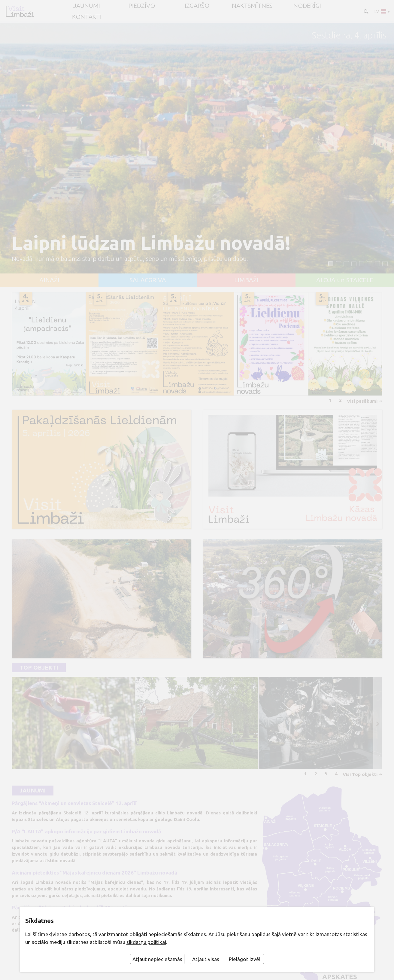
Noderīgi (307, 6)
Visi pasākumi (362, 401)
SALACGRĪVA (148, 280)
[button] (331, 264)
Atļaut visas (206, 959)
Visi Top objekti (360, 774)
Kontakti (87, 17)
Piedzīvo (142, 6)
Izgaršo (197, 6)
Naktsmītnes (252, 6)
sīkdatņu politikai (146, 942)
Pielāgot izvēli (245, 959)
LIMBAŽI (246, 280)
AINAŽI (49, 280)
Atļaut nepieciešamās (157, 959)
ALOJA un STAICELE (345, 280)
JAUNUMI (87, 6)
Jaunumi (33, 790)
